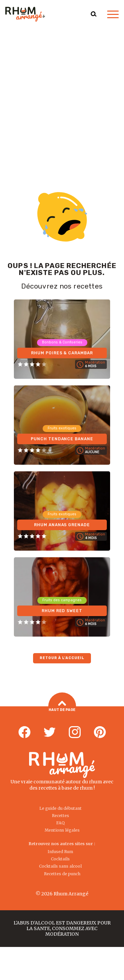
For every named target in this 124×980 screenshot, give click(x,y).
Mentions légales (62, 830)
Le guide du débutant (61, 808)
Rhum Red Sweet (62, 611)
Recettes (61, 816)
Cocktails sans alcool (60, 866)
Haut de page (62, 706)
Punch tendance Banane (62, 439)
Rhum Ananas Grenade (62, 525)
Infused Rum (60, 852)
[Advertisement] (62, 94)
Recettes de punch (62, 874)
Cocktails (60, 859)
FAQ (61, 823)
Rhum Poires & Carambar (62, 353)
